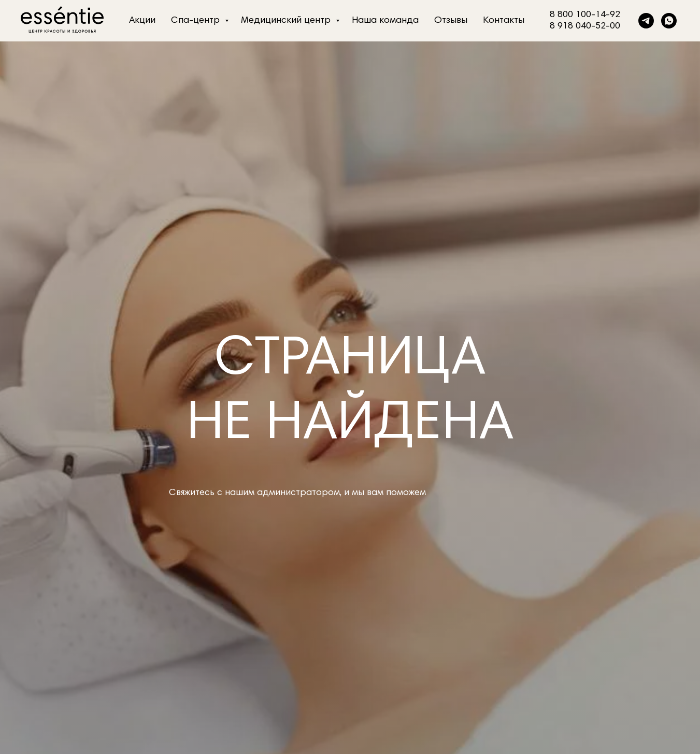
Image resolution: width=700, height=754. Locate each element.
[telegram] (646, 21)
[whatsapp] (669, 21)
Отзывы (451, 21)
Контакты (504, 21)
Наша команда (385, 21)
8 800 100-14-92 (585, 15)
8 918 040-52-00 (585, 26)
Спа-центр (197, 21)
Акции (142, 21)
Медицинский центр (287, 21)
